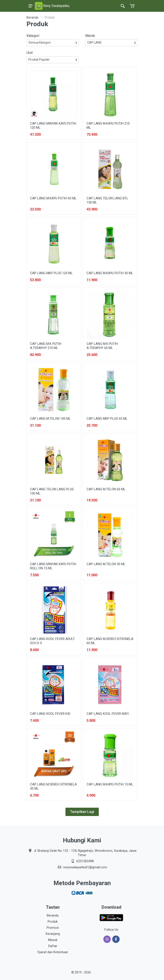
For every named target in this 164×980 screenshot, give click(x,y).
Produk (53, 922)
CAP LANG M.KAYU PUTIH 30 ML (110, 273)
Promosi (53, 928)
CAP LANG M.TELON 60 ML (106, 489)
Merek (90, 36)
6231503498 (85, 861)
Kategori (33, 36)
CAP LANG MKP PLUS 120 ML (51, 273)
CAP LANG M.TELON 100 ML (50, 419)
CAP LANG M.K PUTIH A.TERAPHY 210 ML (46, 346)
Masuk (53, 940)
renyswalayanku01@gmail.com (85, 867)
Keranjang (53, 934)
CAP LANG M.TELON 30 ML (106, 564)
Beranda (32, 17)
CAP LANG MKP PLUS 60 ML (107, 419)
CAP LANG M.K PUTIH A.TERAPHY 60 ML (102, 346)
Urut (30, 53)
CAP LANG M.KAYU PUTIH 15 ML (110, 784)
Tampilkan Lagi (82, 812)
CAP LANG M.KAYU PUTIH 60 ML (53, 198)
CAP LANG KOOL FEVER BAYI (108, 714)
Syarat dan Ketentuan (53, 952)
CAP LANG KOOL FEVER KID (50, 714)
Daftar (53, 946)
